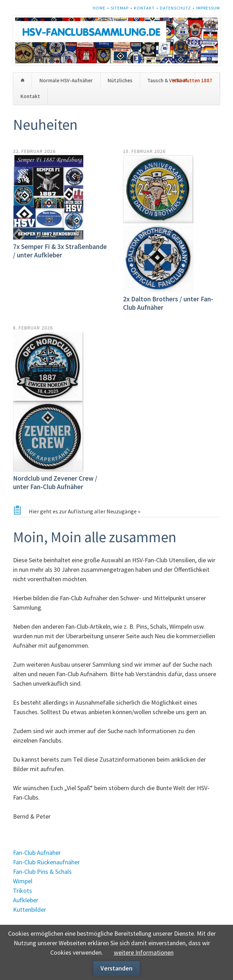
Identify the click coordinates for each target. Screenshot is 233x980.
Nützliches (120, 80)
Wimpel (23, 881)
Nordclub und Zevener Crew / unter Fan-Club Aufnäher (55, 482)
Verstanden (116, 968)
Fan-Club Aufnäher (37, 853)
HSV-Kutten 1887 (192, 80)
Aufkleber (26, 900)
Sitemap (120, 8)
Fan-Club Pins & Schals (42, 872)
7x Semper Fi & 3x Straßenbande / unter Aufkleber (60, 251)
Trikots (22, 891)
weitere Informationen (144, 952)
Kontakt (144, 8)
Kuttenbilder (30, 909)
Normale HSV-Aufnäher (66, 80)
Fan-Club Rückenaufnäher (46, 862)
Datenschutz (175, 8)
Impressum (208, 8)
